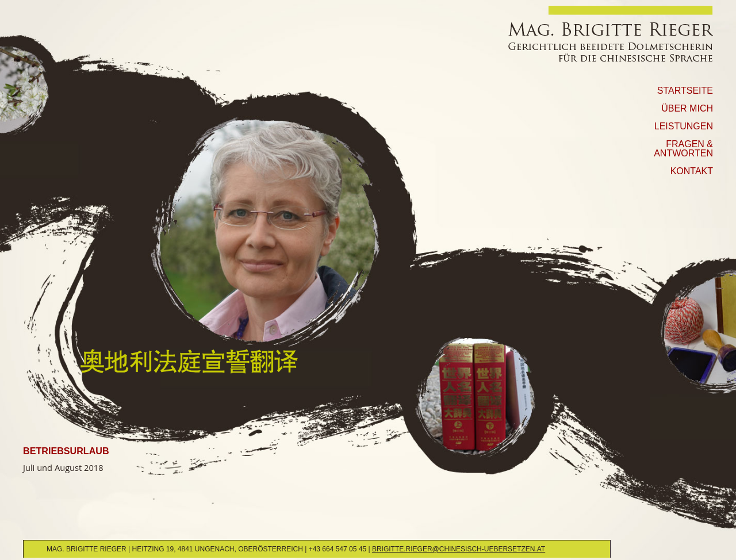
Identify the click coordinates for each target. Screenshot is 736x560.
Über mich (687, 109)
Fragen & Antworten (683, 149)
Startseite (685, 91)
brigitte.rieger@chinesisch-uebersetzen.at (459, 549)
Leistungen (684, 126)
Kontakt (692, 171)
